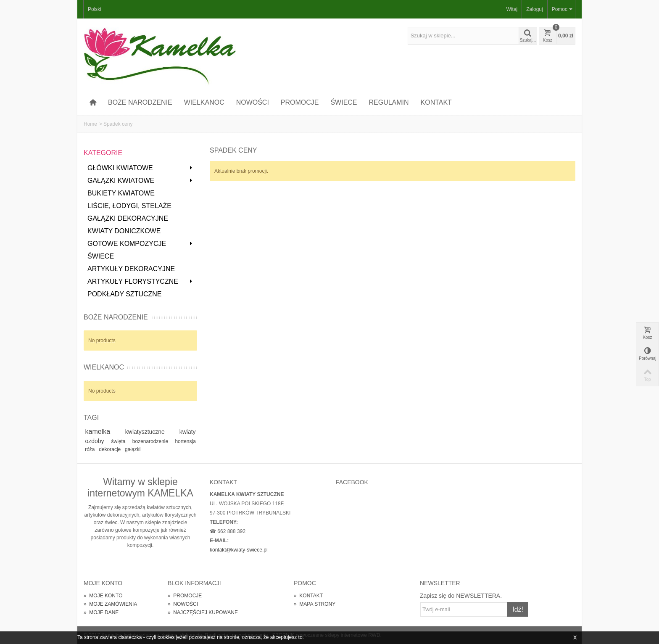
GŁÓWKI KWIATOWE (140, 168)
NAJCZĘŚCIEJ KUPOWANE (203, 612)
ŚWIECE (344, 102)
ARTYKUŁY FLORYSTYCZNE (140, 281)
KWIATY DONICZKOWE (124, 231)
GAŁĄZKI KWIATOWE (140, 181)
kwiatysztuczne (151, 432)
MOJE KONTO (103, 596)
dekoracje (110, 449)
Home (90, 124)
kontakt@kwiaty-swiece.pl (239, 550)
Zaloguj (534, 9)
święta (121, 441)
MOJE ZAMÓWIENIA (110, 604)
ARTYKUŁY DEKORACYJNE (131, 269)
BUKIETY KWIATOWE (121, 193)
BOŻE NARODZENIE (140, 102)
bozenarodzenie (152, 441)
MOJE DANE (101, 612)
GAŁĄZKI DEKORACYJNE (128, 218)
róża (91, 449)
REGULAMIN (389, 102)
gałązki (133, 449)
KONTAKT (436, 102)
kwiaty (188, 432)
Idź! (518, 609)
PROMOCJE (300, 102)
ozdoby (97, 441)
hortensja (185, 441)
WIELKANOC (204, 102)
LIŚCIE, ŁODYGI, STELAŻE (129, 206)
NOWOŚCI (253, 102)
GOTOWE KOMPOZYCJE (140, 244)
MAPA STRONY (315, 604)
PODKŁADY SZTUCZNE (124, 294)
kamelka (104, 432)
